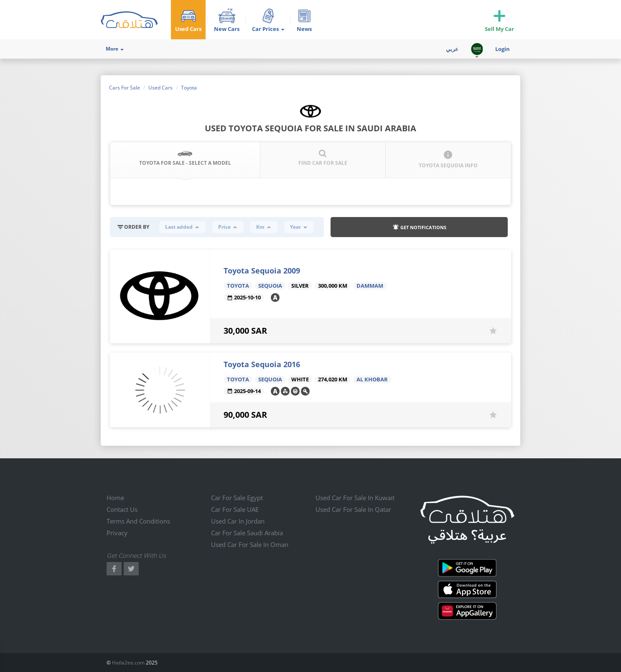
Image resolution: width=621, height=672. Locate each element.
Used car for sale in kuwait (355, 498)
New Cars (227, 29)
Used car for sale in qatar (353, 509)
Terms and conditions (138, 521)
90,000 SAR (245, 415)
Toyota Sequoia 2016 (262, 364)
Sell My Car (499, 29)
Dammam (370, 286)
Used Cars (188, 29)
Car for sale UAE (235, 509)
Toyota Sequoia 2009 (262, 271)
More (115, 49)
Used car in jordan (238, 521)
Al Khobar (372, 379)
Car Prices (268, 29)
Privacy (117, 533)
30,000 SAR (245, 331)
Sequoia (270, 286)
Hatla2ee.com (128, 663)
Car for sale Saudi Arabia (247, 533)
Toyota (238, 286)
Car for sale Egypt (237, 498)
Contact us (122, 509)
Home (115, 498)
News (304, 29)
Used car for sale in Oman (250, 544)
